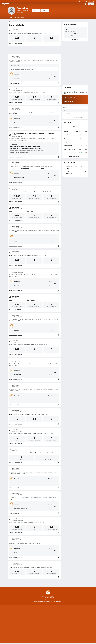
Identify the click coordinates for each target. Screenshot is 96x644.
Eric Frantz (14, 144)
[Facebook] (93, 1)
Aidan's (11, 34)
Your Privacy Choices (68, 624)
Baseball (21, 4)
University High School (48, 593)
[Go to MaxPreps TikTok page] (38, 619)
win (28, 34)
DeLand (32, 93)
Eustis (32, 523)
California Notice (57, 624)
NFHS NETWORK (17, 1)
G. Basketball (38, 4)
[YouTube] (83, 1)
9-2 (40, 543)
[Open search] (82, 4)
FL (13, 21)
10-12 (43, 168)
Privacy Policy (39, 624)
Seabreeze (54, 389)
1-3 (19, 365)
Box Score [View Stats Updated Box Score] (11, 43)
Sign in (91, 4)
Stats (18, 18)
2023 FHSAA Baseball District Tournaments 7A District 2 (24, 69)
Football (14, 4)
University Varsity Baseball (77, 34)
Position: (74, 126)
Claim (36, 11)
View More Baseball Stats (75, 156)
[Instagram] (86, 1)
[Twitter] (90, 1)
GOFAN (10, 1)
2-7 (19, 321)
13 (49, 504)
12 (49, 177)
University (16, 21)
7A (66, 111)
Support (78, 624)
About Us (18, 624)
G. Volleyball (46, 4)
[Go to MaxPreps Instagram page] (48, 619)
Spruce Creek (34, 345)
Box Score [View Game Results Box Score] (20, 83)
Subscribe (32, 624)
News (22, 18)
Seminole (32, 34)
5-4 (19, 62)
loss (28, 93)
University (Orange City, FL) (23, 10)
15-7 (26, 474)
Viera (32, 211)
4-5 (16, 113)
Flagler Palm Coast (25, 168)
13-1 (26, 499)
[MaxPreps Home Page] (10, 21)
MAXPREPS (4, 1)
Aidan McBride (22, 8)
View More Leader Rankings (75, 117)
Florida (67, 108)
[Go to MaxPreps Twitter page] (53, 619)
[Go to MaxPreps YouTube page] (43, 619)
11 (49, 396)
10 (49, 173)
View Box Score (68, 173)
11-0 (19, 391)
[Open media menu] (85, 4)
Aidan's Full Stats (19, 43)
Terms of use (48, 624)
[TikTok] (80, 1)
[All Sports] (53, 4)
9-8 (19, 276)
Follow (45, 11)
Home (11, 18)
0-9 (16, 232)
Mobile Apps (25, 624)
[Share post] (58, 43)
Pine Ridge (33, 300)
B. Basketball (29, 4)
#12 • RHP (22, 14)
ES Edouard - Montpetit (36, 434)
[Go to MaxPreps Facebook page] (58, 619)
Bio (15, 18)
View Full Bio (75, 39)
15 (49, 479)
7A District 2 (69, 114)
